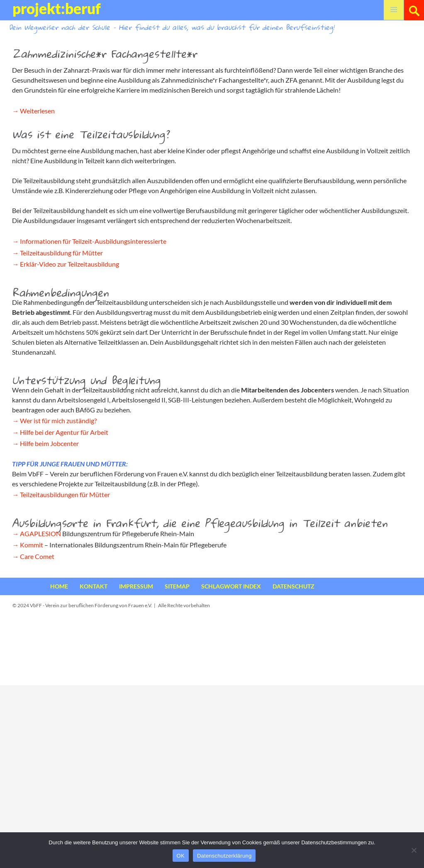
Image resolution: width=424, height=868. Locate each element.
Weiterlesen (37, 111)
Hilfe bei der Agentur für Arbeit (64, 432)
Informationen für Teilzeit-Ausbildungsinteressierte (93, 241)
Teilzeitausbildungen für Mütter (65, 494)
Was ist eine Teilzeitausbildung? (90, 134)
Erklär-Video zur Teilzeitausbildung (69, 264)
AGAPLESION (40, 533)
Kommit (32, 545)
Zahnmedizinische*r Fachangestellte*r (104, 54)
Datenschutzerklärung (224, 856)
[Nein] (414, 850)
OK (181, 856)
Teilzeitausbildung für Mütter (61, 253)
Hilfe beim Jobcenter (49, 443)
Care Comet (37, 556)
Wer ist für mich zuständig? (58, 421)
